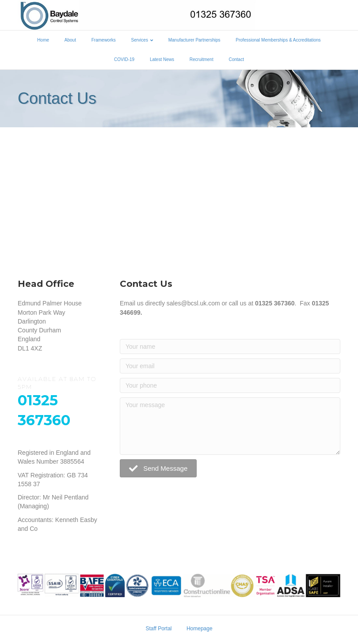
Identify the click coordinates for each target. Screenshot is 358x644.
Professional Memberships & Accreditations (278, 40)
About (70, 40)
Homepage (200, 629)
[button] (158, 469)
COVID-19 (124, 59)
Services (140, 40)
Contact (236, 59)
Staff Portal (158, 629)
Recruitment (202, 59)
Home (43, 40)
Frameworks (104, 40)
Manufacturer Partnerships (194, 40)
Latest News (162, 59)
